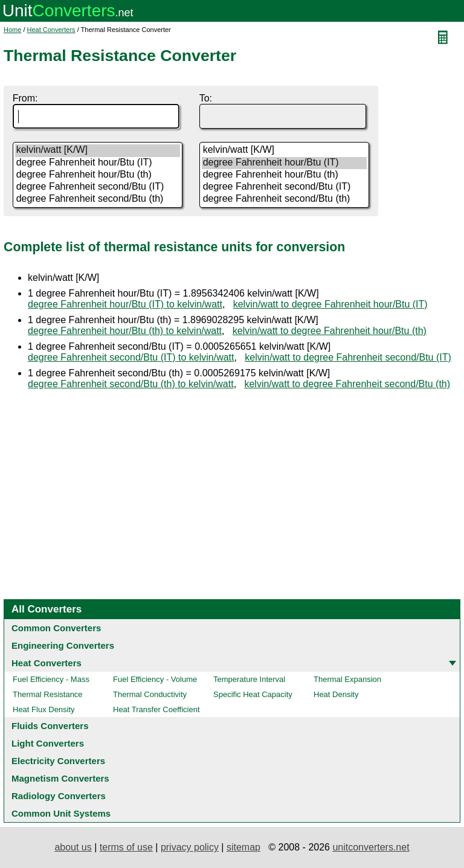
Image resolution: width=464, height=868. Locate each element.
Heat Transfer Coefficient (156, 709)
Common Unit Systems (61, 813)
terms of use (126, 847)
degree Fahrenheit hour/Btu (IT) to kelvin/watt (125, 304)
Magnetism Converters (60, 778)
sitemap (243, 847)
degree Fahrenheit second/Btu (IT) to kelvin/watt (131, 357)
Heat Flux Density (44, 709)
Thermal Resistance (48, 694)
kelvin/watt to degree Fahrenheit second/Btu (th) (347, 384)
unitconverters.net (371, 847)
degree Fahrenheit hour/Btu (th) (98, 175)
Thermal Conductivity (150, 694)
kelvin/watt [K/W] (98, 150)
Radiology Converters (59, 796)
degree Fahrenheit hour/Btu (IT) (98, 163)
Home (12, 30)
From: (25, 98)
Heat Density (336, 694)
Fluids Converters (50, 726)
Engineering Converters (63, 645)
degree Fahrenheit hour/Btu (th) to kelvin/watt (125, 331)
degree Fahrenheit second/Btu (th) (98, 199)
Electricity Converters (58, 761)
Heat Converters (51, 30)
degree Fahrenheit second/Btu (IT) (98, 187)
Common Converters (56, 628)
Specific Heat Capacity (253, 694)
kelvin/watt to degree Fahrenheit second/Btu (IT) (348, 357)
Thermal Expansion (347, 679)
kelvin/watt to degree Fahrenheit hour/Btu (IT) (330, 304)
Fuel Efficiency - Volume (155, 679)
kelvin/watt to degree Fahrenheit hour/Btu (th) (330, 331)
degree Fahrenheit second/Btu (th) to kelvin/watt (131, 384)
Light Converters (48, 743)
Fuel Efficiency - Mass (51, 679)
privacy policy (190, 847)
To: (206, 98)
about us (73, 847)
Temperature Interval (249, 679)
